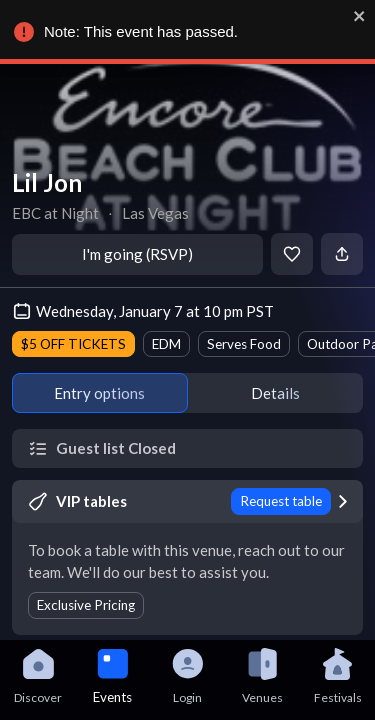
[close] (357, 16)
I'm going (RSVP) (137, 254)
